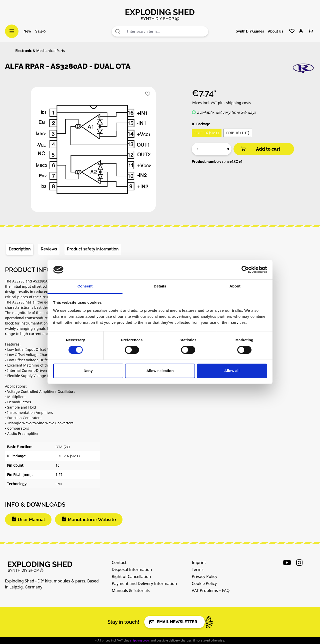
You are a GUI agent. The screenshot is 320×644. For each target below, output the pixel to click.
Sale (41, 31)
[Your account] (301, 31)
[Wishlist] (292, 31)
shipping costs (140, 640)
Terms (198, 569)
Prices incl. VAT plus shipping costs (221, 103)
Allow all (232, 371)
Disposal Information (132, 569)
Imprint (199, 562)
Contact (119, 562)
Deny (88, 371)
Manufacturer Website (92, 520)
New (27, 31)
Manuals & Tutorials (131, 590)
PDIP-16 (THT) (238, 133)
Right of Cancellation (131, 576)
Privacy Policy (204, 576)
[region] (93, 151)
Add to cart (260, 149)
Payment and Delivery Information (144, 583)
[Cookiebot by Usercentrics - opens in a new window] (245, 270)
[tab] (20, 249)
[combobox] (166, 31)
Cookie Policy (204, 583)
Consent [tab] (85, 286)
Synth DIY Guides (250, 31)
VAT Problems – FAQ (211, 590)
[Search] (118, 31)
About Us (276, 31)
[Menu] (12, 31)
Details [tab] (160, 286)
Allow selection (160, 371)
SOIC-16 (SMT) (207, 133)
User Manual (31, 520)
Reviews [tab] (49, 249)
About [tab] (235, 286)
